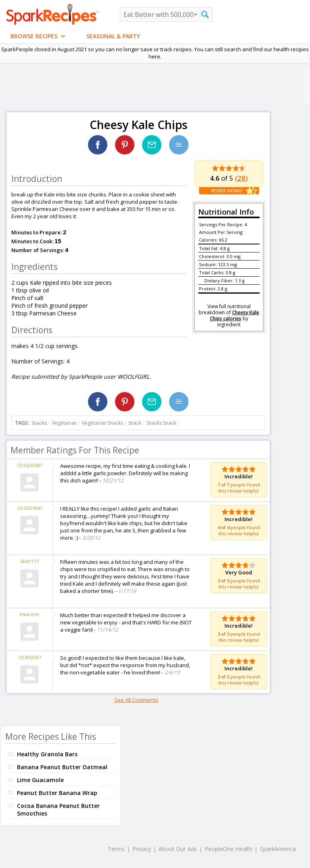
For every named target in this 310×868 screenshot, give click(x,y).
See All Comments (136, 700)
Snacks (39, 423)
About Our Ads (178, 849)
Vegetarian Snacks (103, 423)
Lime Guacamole (40, 780)
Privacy (142, 849)
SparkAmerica (278, 849)
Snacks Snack (161, 423)
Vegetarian (64, 423)
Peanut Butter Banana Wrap (57, 793)
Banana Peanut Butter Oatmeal (62, 767)
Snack (135, 423)
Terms (116, 849)
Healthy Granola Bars (47, 754)
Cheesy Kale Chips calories (235, 315)
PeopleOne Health (228, 849)
